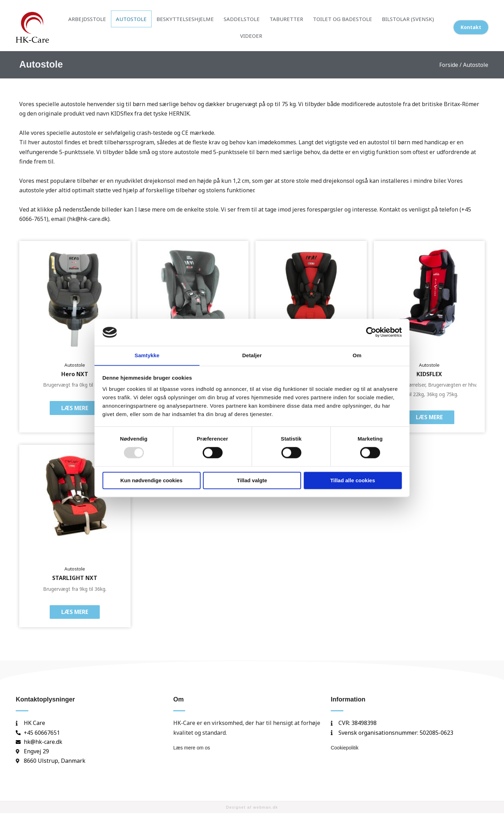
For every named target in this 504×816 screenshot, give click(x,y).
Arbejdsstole (87, 19)
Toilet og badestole (342, 19)
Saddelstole (242, 19)
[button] (471, 27)
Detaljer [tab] (252, 355)
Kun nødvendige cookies (152, 481)
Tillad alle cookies (352, 481)
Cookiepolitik (345, 750)
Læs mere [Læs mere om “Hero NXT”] (75, 409)
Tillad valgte (252, 481)
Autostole (131, 19)
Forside (449, 65)
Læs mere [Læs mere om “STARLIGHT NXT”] (75, 614)
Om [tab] (357, 355)
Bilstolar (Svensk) (408, 19)
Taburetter (286, 19)
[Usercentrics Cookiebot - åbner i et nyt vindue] (371, 332)
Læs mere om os (192, 750)
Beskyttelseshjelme (185, 19)
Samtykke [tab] (147, 355)
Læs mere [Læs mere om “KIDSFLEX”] (429, 418)
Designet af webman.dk (252, 810)
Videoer (251, 36)
